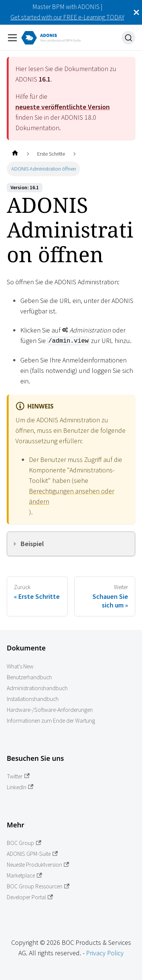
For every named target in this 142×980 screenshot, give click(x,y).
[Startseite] (15, 154)
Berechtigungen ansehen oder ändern (72, 496)
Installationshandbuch (33, 699)
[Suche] (128, 38)
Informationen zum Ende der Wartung (51, 721)
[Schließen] (136, 12)
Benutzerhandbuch (29, 677)
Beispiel (32, 544)
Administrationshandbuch (37, 688)
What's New (20, 666)
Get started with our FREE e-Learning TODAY (67, 17)
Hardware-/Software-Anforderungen (50, 710)
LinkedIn (20, 787)
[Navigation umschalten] (12, 38)
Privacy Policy (105, 953)
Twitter (18, 776)
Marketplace (24, 875)
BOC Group (24, 843)
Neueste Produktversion (38, 865)
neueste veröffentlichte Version (63, 107)
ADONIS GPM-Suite (32, 854)
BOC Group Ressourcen (38, 886)
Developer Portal (30, 897)
